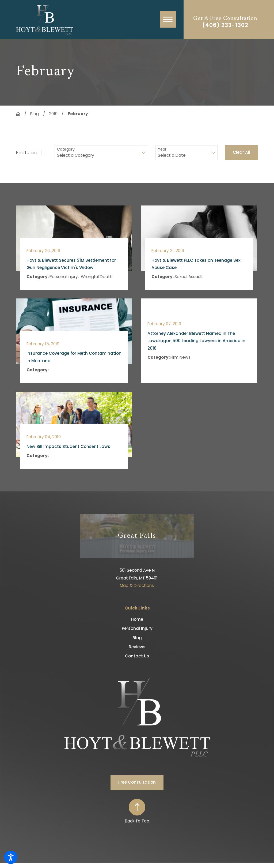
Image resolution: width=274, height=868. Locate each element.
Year (162, 149)
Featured (27, 153)
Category (66, 149)
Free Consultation (137, 782)
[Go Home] (20, 114)
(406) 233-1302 (225, 25)
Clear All (241, 152)
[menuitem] (137, 619)
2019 (53, 114)
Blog (35, 114)
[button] (11, 857)
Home (137, 619)
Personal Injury (137, 628)
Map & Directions (137, 585)
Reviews (137, 647)
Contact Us (137, 656)
